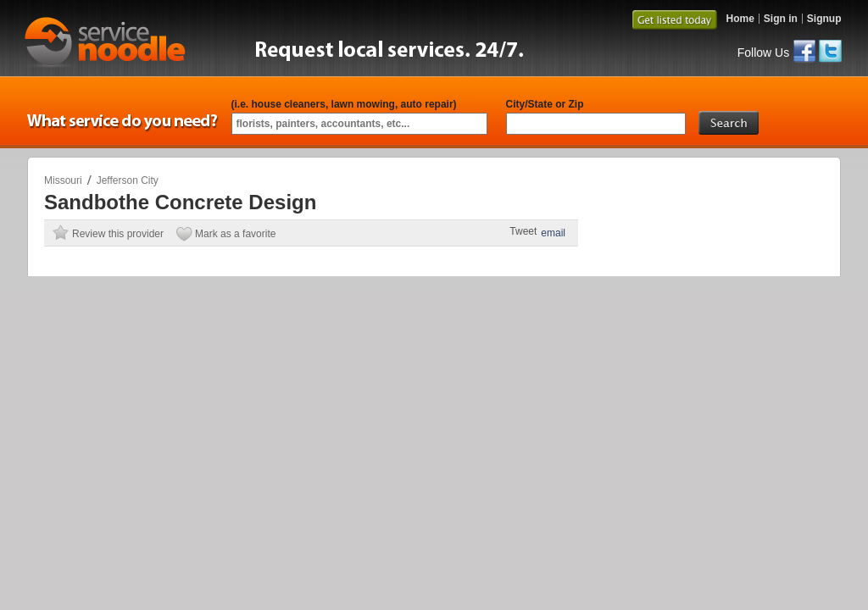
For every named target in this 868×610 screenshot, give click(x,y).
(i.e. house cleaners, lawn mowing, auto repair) (344, 104)
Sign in (781, 19)
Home (740, 19)
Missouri (63, 180)
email (553, 233)
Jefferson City (128, 180)
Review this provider (118, 234)
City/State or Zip (545, 104)
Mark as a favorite (235, 234)
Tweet (523, 231)
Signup (824, 19)
